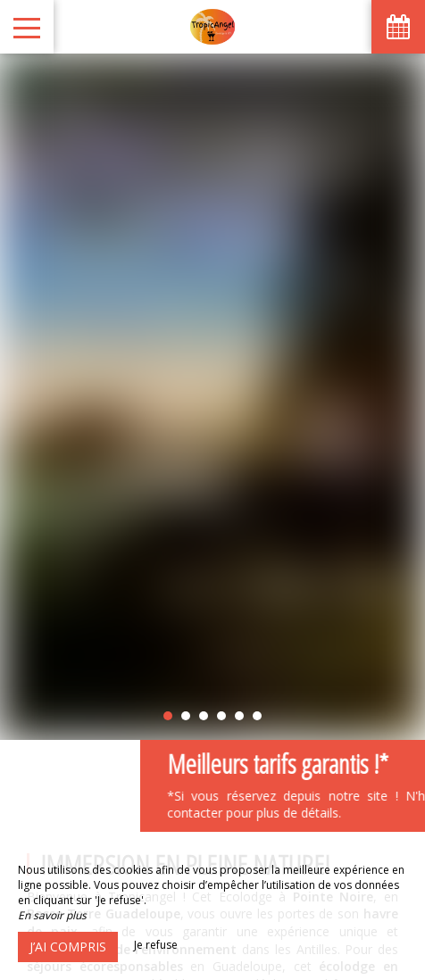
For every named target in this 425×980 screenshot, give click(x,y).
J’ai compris (68, 947)
